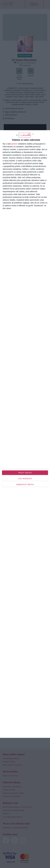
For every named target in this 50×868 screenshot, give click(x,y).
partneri (14, 144)
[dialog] (25, 434)
